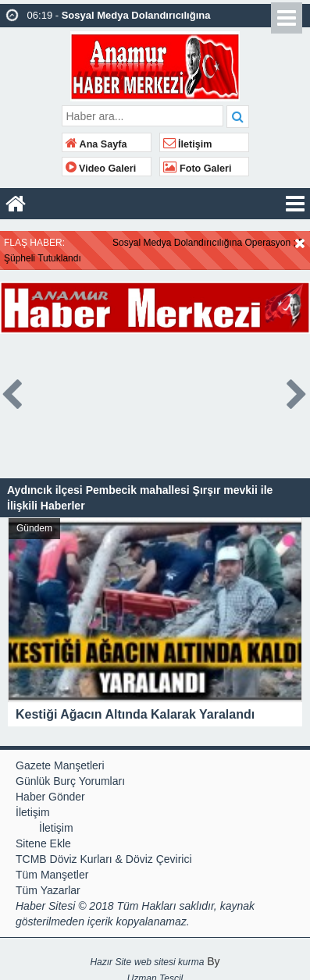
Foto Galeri (198, 169)
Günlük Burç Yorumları (70, 781)
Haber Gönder (50, 797)
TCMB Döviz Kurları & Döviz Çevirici (104, 859)
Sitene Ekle (43, 843)
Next (298, 391)
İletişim (188, 144)
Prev (12, 391)
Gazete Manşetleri (60, 765)
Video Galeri (101, 169)
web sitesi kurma (169, 962)
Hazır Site (110, 962)
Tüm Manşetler (52, 875)
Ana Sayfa (96, 144)
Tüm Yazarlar (48, 890)
